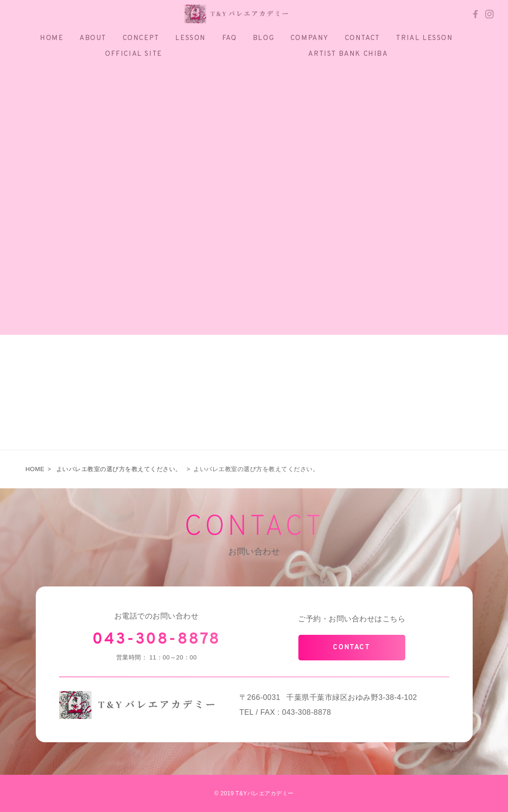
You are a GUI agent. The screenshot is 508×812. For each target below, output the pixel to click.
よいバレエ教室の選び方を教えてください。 (119, 469)
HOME (35, 469)
